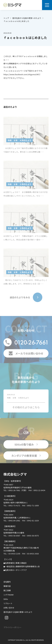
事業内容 (7, 586)
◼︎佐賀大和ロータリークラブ (15, 570)
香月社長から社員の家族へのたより (27, 18)
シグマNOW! (9, 595)
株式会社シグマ (15, 474)
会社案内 (7, 582)
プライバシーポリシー (12, 627)
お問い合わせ (9, 608)
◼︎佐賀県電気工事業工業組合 (15, 563)
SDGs (6, 599)
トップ (6, 18)
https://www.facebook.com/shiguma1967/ (22, 74)
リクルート (8, 603)
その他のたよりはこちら (26, 408)
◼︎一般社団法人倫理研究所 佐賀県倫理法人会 (22, 566)
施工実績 (7, 590)
